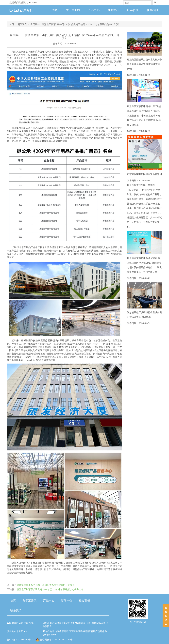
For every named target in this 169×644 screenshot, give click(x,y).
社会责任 (133, 10)
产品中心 (94, 10)
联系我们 (152, 10)
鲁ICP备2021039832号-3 (20, 640)
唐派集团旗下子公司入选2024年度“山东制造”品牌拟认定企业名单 (50, 589)
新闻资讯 (22, 24)
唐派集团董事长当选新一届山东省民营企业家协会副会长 (46, 585)
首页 (55, 10)
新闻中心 (113, 10)
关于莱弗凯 (73, 10)
